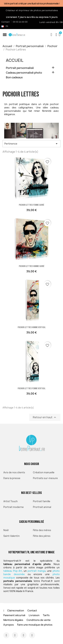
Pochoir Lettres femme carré (32, 205)
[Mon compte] (56, 35)
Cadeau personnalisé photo (24, 73)
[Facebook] (15, 635)
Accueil (15, 60)
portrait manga (37, 571)
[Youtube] (32, 635)
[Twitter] (24, 635)
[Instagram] (6, 635)
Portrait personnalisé (20, 68)
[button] (5, 35)
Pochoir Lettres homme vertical (32, 327)
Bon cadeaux (14, 77)
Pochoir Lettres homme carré (32, 266)
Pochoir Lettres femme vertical (32, 388)
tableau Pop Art (13, 571)
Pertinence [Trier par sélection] (32, 144)
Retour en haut (45, 417)
